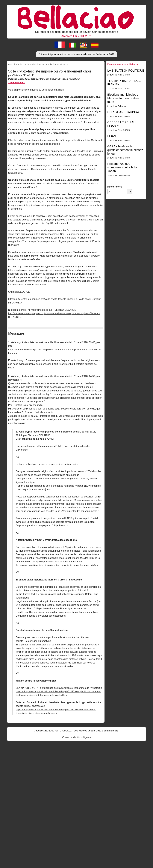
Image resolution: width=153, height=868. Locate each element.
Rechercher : (115, 187)
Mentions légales (82, 737)
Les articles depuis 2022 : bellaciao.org (96, 731)
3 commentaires (17, 83)
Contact (66, 737)
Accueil (12, 64)
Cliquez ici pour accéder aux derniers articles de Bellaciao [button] (76, 54)
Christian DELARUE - (51, 79)
